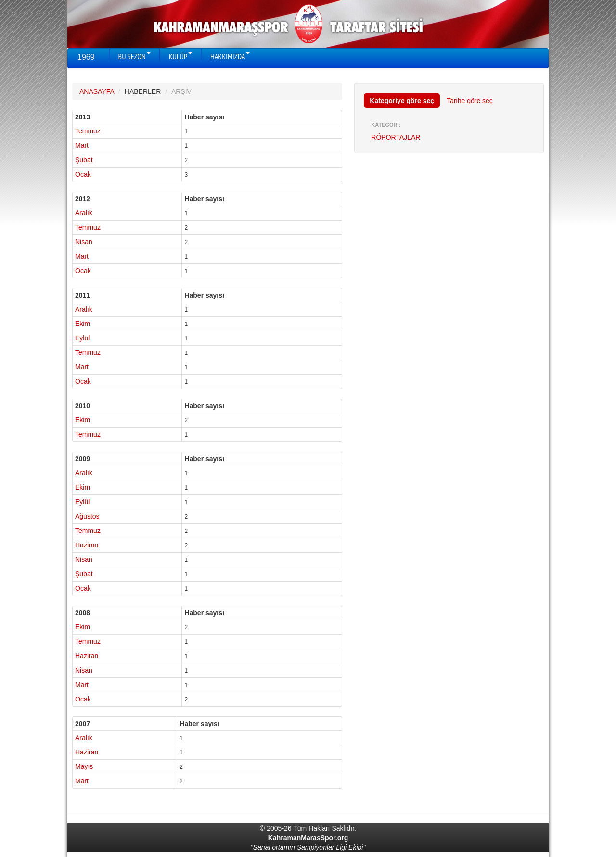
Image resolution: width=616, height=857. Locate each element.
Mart (82, 145)
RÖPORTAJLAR (396, 137)
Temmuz (88, 131)
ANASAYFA (97, 91)
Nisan (84, 242)
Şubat (84, 160)
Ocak (83, 174)
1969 (86, 57)
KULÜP (180, 56)
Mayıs (84, 766)
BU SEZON (135, 56)
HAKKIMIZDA (230, 56)
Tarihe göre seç (470, 101)
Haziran (87, 545)
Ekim (83, 324)
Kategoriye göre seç (402, 101)
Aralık (84, 213)
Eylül (82, 338)
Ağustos (87, 516)
